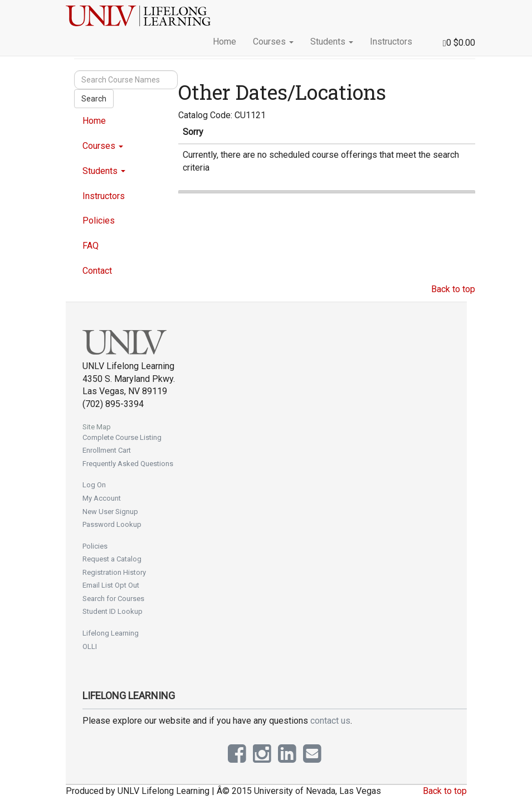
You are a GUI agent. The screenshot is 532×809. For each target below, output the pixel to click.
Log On (94, 485)
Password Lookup (112, 524)
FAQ (91, 246)
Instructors (391, 42)
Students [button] (332, 42)
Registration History (114, 572)
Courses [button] (273, 42)
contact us (330, 721)
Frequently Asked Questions (128, 464)
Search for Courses (113, 599)
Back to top (453, 289)
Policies (99, 221)
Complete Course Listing (122, 437)
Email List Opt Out (111, 585)
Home (224, 42)
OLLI (90, 646)
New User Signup (110, 512)
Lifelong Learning (111, 633)
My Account (102, 498)
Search (94, 99)
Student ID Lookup (113, 611)
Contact (97, 271)
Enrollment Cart (107, 450)
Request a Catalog (112, 559)
